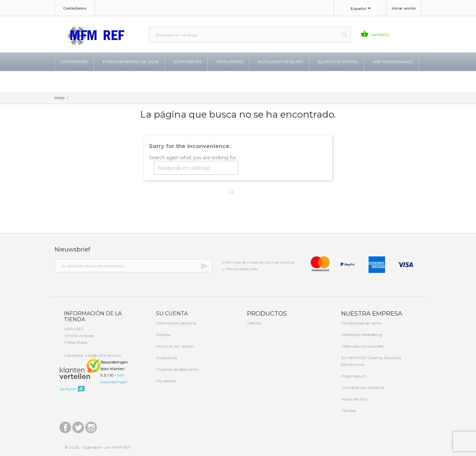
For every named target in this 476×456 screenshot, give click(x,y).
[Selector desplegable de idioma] (362, 9)
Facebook (65, 426)
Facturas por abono (174, 346)
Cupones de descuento (177, 369)
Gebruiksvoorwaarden (362, 346)
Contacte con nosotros (362, 387)
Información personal (176, 323)
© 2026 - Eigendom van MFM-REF (98, 447)
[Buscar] (250, 35)
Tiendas (348, 411)
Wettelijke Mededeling (361, 335)
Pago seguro (353, 376)
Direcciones (166, 358)
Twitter (78, 426)
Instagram (91, 426)
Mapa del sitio (354, 399)
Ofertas (254, 323)
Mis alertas (165, 381)
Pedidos (163, 335)
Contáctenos (75, 8)
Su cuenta (171, 313)
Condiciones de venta (361, 323)
